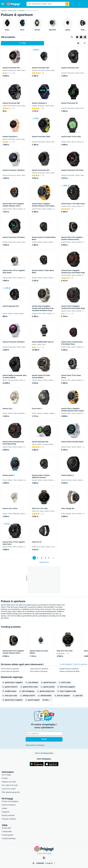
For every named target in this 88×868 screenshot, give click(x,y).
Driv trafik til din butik (10, 785)
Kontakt (5, 778)
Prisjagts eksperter (9, 819)
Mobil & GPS (12, 11)
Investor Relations (9, 805)
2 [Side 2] (38, 558)
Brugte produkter (8, 815)
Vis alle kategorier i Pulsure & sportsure (73, 664)
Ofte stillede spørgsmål (11, 792)
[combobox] (46, 4)
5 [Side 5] (49, 558)
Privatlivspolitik (7, 835)
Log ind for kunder (9, 789)
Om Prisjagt (6, 775)
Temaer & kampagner (10, 801)
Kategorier (6, 812)
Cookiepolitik (7, 832)
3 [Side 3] (42, 558)
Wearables (21, 11)
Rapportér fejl (44, 562)
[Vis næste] (53, 558)
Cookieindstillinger (9, 838)
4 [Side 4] (45, 558)
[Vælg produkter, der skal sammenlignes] (78, 43)
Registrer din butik (9, 782)
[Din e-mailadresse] (44, 733)
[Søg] (67, 4)
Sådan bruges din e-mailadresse (35, 745)
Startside (3, 11)
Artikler (4, 808)
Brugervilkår (6, 828)
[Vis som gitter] (77, 37)
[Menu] (3, 4)
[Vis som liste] (81, 37)
